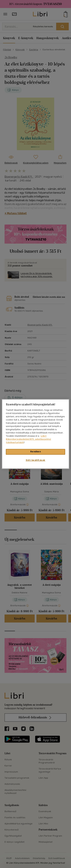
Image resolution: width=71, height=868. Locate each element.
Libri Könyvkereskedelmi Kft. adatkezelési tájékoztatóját (28, 439)
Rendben (36, 452)
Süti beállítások (35, 460)
